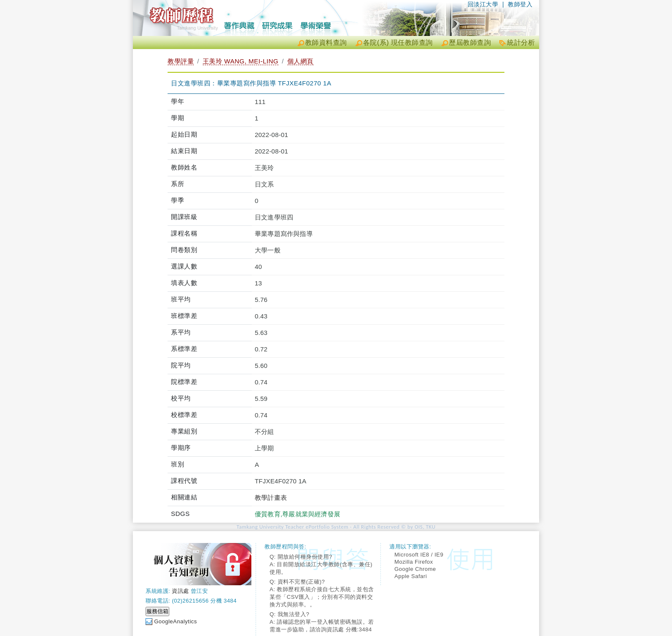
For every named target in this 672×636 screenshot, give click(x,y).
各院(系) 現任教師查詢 (398, 42)
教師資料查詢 (326, 42)
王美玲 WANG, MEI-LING (241, 61)
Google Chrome (415, 569)
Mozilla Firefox (414, 562)
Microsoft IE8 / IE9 (419, 555)
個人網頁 (300, 61)
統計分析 (521, 42)
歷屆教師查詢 (470, 42)
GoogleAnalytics (175, 621)
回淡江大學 (483, 4)
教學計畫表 (271, 498)
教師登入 (520, 4)
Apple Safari (411, 576)
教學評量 (181, 61)
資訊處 (180, 591)
